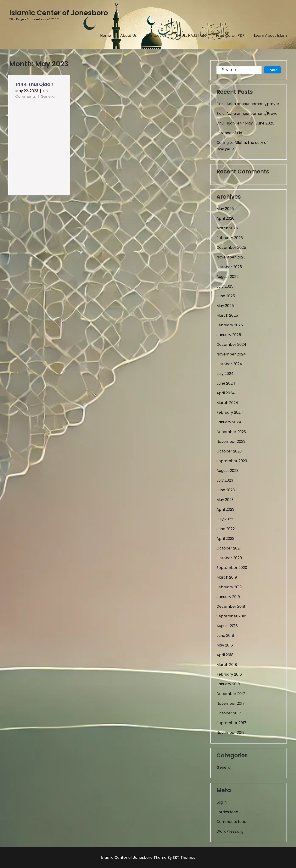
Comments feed (231, 822)
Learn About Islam (270, 35)
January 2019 (228, 597)
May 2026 (225, 209)
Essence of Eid (229, 133)
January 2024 (229, 422)
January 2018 (228, 684)
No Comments (32, 94)
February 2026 (230, 238)
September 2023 (232, 461)
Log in (222, 802)
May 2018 (225, 645)
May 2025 (225, 306)
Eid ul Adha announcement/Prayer (248, 114)
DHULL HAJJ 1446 (191, 35)
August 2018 (227, 626)
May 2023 (225, 500)
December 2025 (231, 247)
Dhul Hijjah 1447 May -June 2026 (245, 123)
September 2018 (231, 616)
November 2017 (231, 703)
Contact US (156, 35)
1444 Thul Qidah (34, 84)
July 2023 (225, 480)
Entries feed (227, 812)
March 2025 (227, 315)
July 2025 (225, 286)
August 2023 (227, 471)
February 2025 (230, 325)
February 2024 (230, 412)
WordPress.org (230, 831)
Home (106, 35)
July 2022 (225, 519)
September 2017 (231, 723)
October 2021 (229, 548)
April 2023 (225, 509)
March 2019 (227, 577)
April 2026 (225, 218)
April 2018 (225, 655)
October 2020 (229, 558)
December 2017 (231, 694)
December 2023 (231, 432)
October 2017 (229, 713)
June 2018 (225, 636)
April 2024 (226, 393)
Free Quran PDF (230, 35)
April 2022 (225, 539)
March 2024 (227, 403)
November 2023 (231, 442)
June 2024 (226, 383)
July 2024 (225, 374)
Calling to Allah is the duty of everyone (242, 146)
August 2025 (228, 277)
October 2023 (229, 451)
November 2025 (231, 257)
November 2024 (231, 354)
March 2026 (227, 228)
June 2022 (226, 529)
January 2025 (229, 335)
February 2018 (229, 674)
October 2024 (229, 364)
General (48, 96)
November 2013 (230, 733)
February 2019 (229, 587)
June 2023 (226, 490)
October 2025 (229, 267)
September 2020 (232, 568)
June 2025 (226, 296)
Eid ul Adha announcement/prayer (248, 104)
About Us (128, 35)
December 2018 (231, 606)
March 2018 (227, 665)
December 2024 (231, 344)
